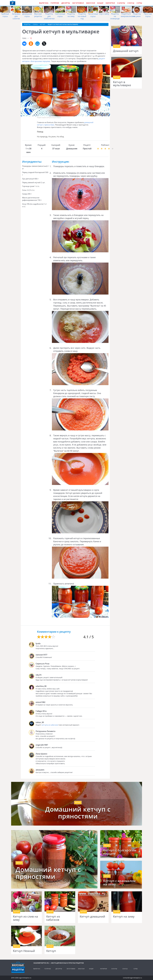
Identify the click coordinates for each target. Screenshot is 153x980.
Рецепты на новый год (82, 16)
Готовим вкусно (18, 967)
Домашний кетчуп (126, 51)
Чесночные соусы (93, 15)
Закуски (91, 3)
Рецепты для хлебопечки (49, 16)
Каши (100, 3)
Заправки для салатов (16, 16)
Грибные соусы (5, 15)
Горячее (55, 3)
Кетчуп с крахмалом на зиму (119, 883)
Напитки (110, 3)
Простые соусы (148, 15)
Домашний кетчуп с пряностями (78, 813)
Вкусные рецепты (38, 15)
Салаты (121, 3)
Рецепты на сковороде (115, 16)
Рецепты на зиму (71, 15)
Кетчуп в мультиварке (122, 84)
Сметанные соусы (60, 15)
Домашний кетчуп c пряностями (48, 873)
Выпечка (44, 3)
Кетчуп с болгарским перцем (120, 852)
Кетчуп (51, 951)
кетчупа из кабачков (50, 725)
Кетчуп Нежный (24, 951)
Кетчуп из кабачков (53, 918)
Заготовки (78, 3)
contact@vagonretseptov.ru (132, 978)
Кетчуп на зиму (124, 916)
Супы (139, 3)
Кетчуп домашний (92, 916)
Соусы (131, 3)
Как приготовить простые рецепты (13, 3)
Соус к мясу (104, 14)
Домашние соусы (27, 15)
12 (31, 38)
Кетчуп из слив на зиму (25, 918)
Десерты (66, 3)
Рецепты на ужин (137, 15)
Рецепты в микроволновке (128, 15)
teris (24, 38)
